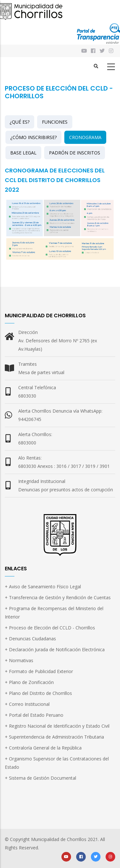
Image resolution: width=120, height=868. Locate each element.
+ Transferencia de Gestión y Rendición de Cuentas (58, 597)
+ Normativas (19, 660)
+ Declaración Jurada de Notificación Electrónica (55, 649)
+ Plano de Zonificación (29, 682)
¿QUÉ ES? (20, 122)
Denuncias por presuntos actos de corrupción (66, 490)
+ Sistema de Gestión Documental (40, 778)
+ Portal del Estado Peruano (34, 715)
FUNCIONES (55, 122)
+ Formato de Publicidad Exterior (39, 671)
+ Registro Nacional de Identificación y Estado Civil (57, 726)
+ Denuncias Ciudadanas (30, 639)
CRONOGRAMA (85, 137)
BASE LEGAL (23, 153)
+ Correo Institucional (27, 704)
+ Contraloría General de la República (43, 748)
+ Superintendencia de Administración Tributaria (54, 737)
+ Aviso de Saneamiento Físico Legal (43, 587)
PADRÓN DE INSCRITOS (75, 153)
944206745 (30, 419)
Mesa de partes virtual (41, 372)
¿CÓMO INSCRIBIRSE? (33, 137)
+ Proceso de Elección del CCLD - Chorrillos (50, 628)
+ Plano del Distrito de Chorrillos (38, 693)
